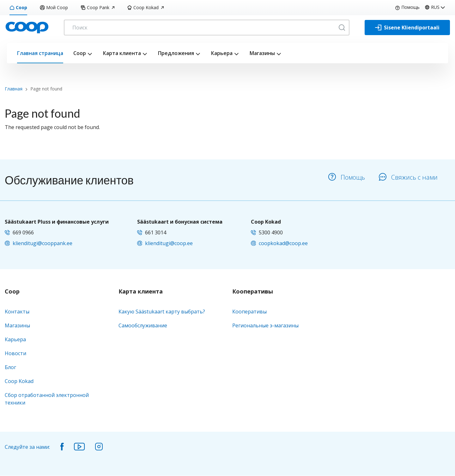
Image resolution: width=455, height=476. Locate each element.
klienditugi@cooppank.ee (42, 243)
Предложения (176, 53)
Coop (18, 7)
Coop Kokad (145, 7)
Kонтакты (17, 312)
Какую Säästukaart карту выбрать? (162, 312)
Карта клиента (122, 53)
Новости (15, 353)
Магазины (262, 53)
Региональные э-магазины (265, 325)
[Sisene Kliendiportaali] (407, 28)
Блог (10, 367)
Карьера (222, 53)
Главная (14, 89)
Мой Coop (54, 7)
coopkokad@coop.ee (283, 243)
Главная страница (40, 53)
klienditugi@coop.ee (169, 243)
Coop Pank (97, 7)
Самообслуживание (143, 325)
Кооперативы (253, 292)
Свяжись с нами (408, 177)
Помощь (407, 7)
